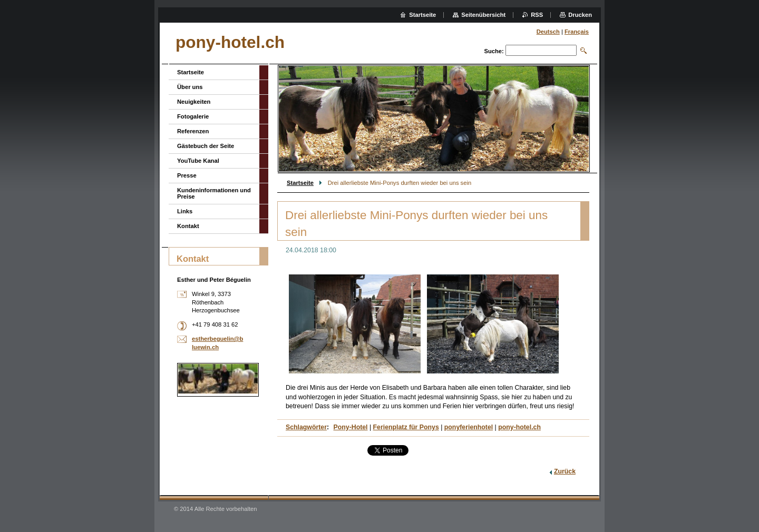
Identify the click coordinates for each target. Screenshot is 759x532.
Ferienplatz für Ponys (406, 427)
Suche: (494, 51)
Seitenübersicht (483, 15)
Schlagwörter (306, 427)
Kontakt (188, 226)
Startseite (300, 183)
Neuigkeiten (194, 102)
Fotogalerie (193, 116)
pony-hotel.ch (519, 427)
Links (185, 211)
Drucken (580, 15)
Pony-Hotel (351, 427)
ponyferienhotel (469, 427)
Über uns (190, 87)
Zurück (565, 471)
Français (577, 32)
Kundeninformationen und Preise (214, 193)
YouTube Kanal (198, 161)
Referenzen (193, 131)
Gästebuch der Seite (206, 146)
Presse (187, 175)
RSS (537, 15)
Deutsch (548, 32)
